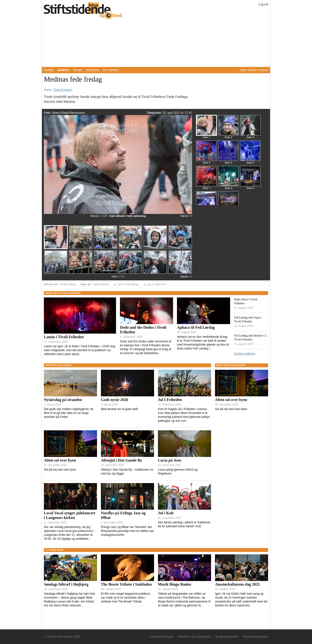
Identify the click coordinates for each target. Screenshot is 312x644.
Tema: (49, 90)
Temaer (78, 70)
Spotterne (93, 70)
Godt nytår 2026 (115, 400)
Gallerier (63, 70)
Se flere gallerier (245, 354)
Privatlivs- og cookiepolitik (194, 637)
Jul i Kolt (166, 513)
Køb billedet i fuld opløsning (128, 216)
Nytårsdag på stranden (63, 400)
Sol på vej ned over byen (60, 470)
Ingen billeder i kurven (254, 70)
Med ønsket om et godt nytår (120, 409)
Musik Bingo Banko (175, 584)
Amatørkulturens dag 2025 (237, 584)
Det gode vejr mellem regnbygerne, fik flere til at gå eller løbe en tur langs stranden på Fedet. (69, 413)
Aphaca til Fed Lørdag (196, 327)
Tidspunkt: (155, 113)
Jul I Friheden (170, 400)
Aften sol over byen (60, 460)
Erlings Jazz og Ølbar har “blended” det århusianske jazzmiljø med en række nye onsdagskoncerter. (127, 531)
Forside (49, 70)
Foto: (48, 113)
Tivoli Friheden (63, 90)
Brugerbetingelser (227, 637)
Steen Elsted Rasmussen (68, 113)
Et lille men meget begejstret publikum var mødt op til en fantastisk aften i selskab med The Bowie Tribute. (126, 598)
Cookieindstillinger (161, 637)
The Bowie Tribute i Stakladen (126, 584)
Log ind (263, 4)
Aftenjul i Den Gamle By (122, 460)
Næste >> (186, 216)
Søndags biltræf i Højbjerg (66, 584)
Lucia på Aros (170, 460)
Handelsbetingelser (256, 637)
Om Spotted (110, 70)
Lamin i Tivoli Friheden (64, 337)
